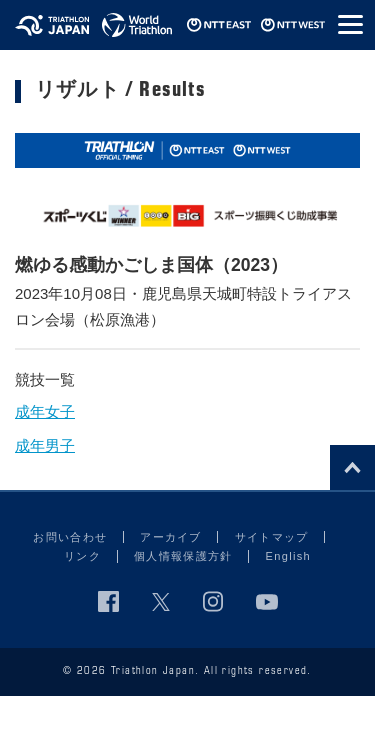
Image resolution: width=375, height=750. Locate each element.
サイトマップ (272, 537)
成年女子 (45, 411)
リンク (82, 556)
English (288, 556)
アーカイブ (171, 537)
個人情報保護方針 (183, 556)
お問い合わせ (70, 537)
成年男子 (45, 445)
